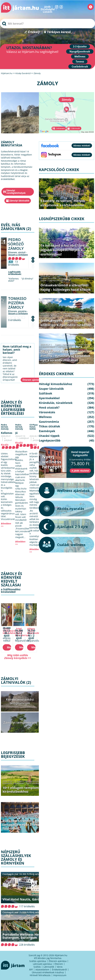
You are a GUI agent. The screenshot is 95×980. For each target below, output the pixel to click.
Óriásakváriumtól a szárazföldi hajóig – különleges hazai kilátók (66, 287)
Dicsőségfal (48, 9)
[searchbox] (47, 24)
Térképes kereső (59, 32)
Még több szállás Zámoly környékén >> (18, 657)
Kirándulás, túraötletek (13, 783)
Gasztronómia (69, 239)
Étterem (59, 964)
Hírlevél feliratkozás (40, 975)
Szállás (37, 967)
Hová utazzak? (85, 345)
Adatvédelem (42, 970)
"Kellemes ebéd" (13, 280)
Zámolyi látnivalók (19, 201)
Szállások (46, 393)
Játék (47, 7)
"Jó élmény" (27, 279)
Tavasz (80, 62)
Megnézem (9, 647)
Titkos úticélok (33, 783)
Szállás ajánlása (38, 961)
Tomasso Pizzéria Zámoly (17, 303)
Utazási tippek (65, 196)
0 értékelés (15, 320)
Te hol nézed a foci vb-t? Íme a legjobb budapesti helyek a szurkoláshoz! (64, 250)
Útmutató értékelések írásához (48, 972)
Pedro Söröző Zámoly (16, 244)
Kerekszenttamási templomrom (20, 701)
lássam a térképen (18, 255)
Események (34, 816)
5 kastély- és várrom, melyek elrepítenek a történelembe (63, 203)
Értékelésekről (59, 970)
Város (60, 967)
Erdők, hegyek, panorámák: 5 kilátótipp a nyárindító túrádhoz (66, 323)
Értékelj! (34, 32)
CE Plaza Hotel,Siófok (34, 427)
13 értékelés (14, 263)
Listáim (48, 12)
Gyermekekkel (9, 816)
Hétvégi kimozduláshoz (36, 781)
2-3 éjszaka (80, 46)
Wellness (80, 56)
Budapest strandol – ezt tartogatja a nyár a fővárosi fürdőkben (24, 825)
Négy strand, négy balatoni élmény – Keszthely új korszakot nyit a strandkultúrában (65, 356)
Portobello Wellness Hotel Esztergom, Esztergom (23, 936)
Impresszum (60, 975)
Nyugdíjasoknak (80, 51)
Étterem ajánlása (58, 961)
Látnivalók (49, 967)
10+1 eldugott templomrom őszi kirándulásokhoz (27, 790)
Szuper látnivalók (49, 196)
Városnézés (47, 412)
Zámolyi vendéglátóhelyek (16, 192)
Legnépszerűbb (48, 241)
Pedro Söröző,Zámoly (5, 427)
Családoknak (80, 67)
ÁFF (31, 970)
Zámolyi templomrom (20, 722)
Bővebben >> (6, 525)
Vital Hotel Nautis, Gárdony (24, 899)
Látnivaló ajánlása (42, 964)
